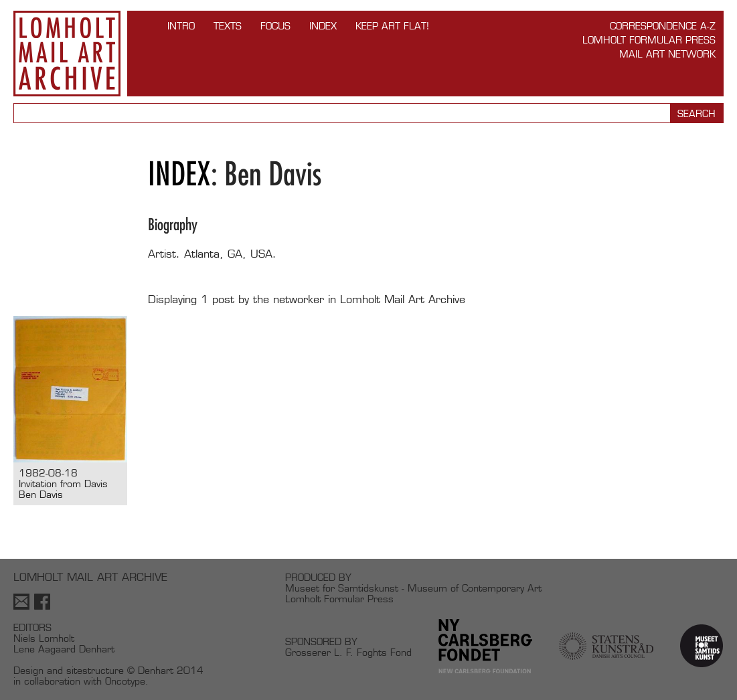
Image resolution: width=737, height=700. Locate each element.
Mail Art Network (667, 54)
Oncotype (125, 681)
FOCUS (275, 26)
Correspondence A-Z (663, 26)
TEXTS (228, 26)
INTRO (181, 26)
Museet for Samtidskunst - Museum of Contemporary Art (413, 588)
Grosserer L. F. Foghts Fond (348, 652)
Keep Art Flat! (392, 26)
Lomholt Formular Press (649, 40)
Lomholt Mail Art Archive (67, 54)
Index (323, 26)
